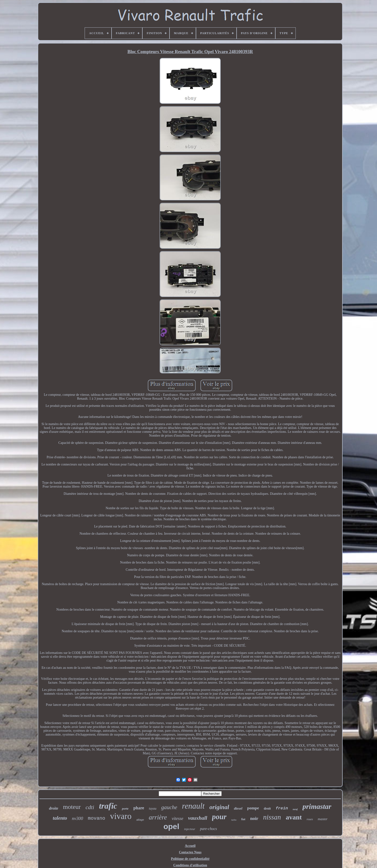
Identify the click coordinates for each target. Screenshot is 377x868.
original (219, 807)
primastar (317, 806)
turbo (234, 820)
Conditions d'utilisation (190, 865)
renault (193, 806)
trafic (108, 806)
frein (282, 808)
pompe (253, 808)
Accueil (190, 846)
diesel (238, 808)
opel (171, 826)
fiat (243, 819)
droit (267, 809)
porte (125, 809)
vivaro (121, 816)
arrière (158, 817)
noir (254, 818)
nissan (272, 817)
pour (219, 817)
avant (294, 817)
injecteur (190, 829)
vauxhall (198, 818)
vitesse (177, 818)
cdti (90, 807)
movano (97, 818)
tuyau (153, 809)
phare (139, 808)
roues (310, 819)
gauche (169, 807)
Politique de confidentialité (190, 859)
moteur (72, 807)
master (323, 819)
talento (60, 818)
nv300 (77, 818)
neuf (295, 809)
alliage (140, 820)
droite (54, 808)
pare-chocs (209, 829)
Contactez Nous (190, 852)
